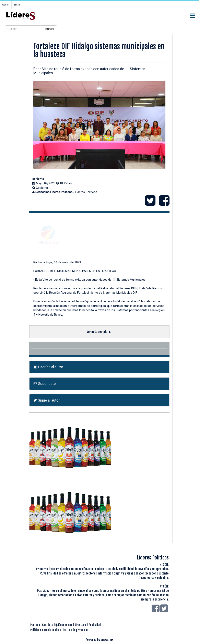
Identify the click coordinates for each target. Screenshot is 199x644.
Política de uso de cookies (45, 630)
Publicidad (95, 625)
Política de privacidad (76, 630)
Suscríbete (45, 384)
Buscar (50, 29)
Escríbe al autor (48, 367)
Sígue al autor (47, 400)
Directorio (80, 625)
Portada (35, 625)
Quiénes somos (64, 625)
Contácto (48, 625)
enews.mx (107, 640)
